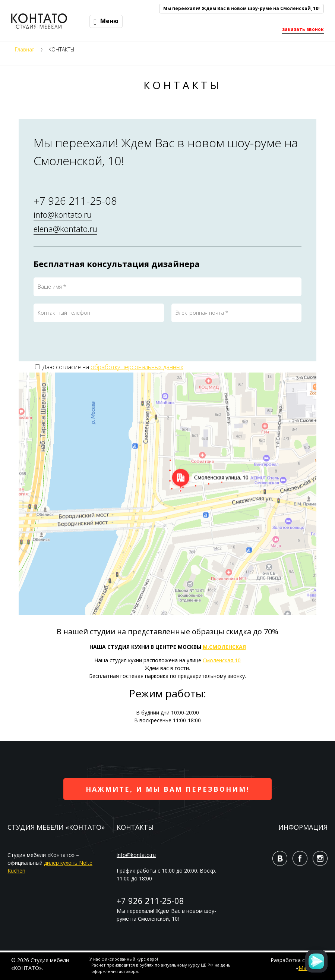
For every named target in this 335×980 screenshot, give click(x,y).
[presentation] (90, 344)
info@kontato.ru (63, 214)
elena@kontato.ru (65, 229)
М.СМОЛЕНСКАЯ (224, 647)
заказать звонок (303, 29)
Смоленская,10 (222, 660)
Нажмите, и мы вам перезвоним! (167, 789)
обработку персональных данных (137, 367)
